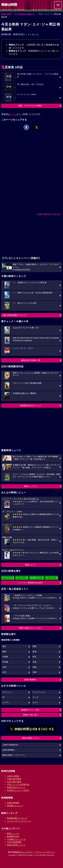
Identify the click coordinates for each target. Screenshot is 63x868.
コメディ (6, 703)
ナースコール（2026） (27, 94)
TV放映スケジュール (16, 839)
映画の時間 (6, 14)
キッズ (35, 697)
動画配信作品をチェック (31, 406)
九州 (4, 672)
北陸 (34, 662)
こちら (13, 114)
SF (3, 697)
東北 (34, 657)
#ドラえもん (7, 578)
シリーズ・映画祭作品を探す (31, 583)
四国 (34, 667)
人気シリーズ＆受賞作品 (18, 784)
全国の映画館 (13, 803)
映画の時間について (31, 738)
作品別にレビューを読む (18, 790)
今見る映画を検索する (25, 14)
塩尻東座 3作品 (12, 67)
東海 (34, 652)
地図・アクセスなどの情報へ (31, 106)
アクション (7, 692)
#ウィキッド (21, 578)
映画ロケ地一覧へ (31, 715)
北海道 (5, 657)
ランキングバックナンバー (19, 821)
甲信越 (5, 662)
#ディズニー (51, 578)
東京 (4, 646)
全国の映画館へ (31, 680)
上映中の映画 (13, 776)
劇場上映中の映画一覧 (31, 360)
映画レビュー (31, 565)
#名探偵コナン (36, 578)
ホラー (35, 703)
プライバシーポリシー (45, 852)
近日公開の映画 (14, 782)
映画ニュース (13, 833)
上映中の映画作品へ (11, 745)
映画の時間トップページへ (14, 755)
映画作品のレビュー (16, 787)
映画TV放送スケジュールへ (31, 628)
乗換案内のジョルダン (23, 852)
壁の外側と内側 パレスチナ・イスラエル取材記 (38, 75)
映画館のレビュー (15, 806)
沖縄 (34, 672)
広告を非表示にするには (49, 214)
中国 (4, 667)
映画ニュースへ (31, 486)
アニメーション (39, 692)
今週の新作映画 (14, 779)
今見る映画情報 (14, 842)
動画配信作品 (13, 836)
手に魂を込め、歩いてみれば (30, 84)
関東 (34, 646)
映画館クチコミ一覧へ (31, 710)
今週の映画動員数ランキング (14, 315)
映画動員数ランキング (17, 818)
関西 (4, 652)
